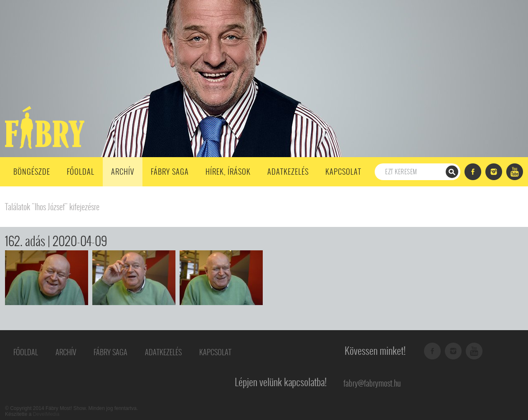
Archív (123, 172)
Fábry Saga (170, 172)
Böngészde (32, 172)
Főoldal (81, 172)
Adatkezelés (288, 172)
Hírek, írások (228, 172)
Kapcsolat (343, 172)
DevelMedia (46, 414)
